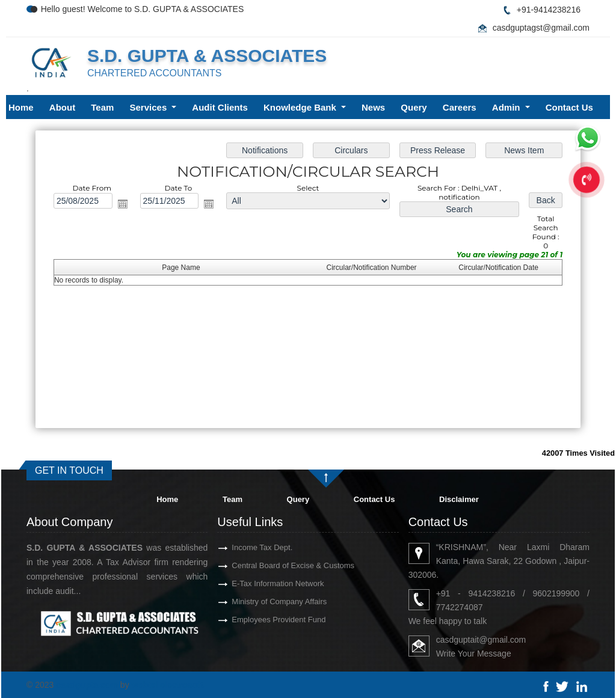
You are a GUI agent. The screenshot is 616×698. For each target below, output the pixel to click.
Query (414, 107)
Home (21, 107)
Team (102, 107)
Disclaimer (459, 499)
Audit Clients (220, 107)
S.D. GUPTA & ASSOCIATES (207, 56)
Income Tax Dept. (248, 547)
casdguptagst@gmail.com (541, 28)
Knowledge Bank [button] (301, 107)
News (373, 107)
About (62, 107)
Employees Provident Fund (265, 620)
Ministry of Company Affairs (265, 602)
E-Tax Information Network (264, 583)
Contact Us (569, 107)
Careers (460, 107)
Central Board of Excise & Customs (279, 565)
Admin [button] (507, 107)
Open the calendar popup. (124, 204)
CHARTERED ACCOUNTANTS (154, 73)
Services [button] (150, 107)
